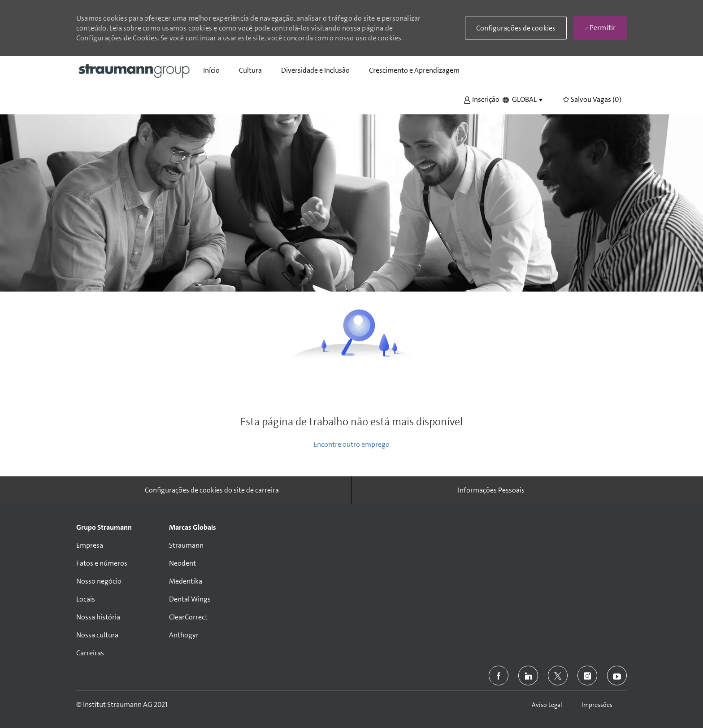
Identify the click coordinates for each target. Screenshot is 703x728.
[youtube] (617, 676)
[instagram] (587, 676)
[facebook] (499, 676)
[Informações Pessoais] (491, 490)
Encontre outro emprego (351, 444)
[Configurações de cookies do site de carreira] (212, 490)
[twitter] (558, 676)
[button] (482, 99)
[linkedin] (528, 676)
